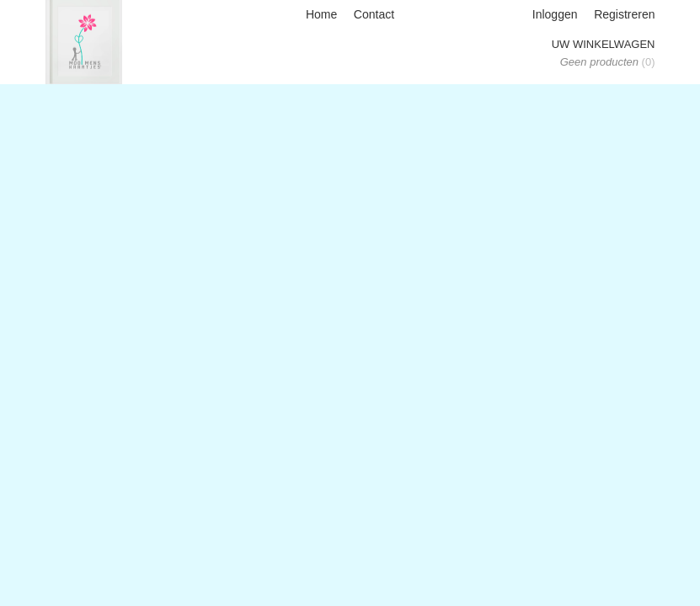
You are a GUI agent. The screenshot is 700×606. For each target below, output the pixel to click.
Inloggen (555, 14)
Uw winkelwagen (604, 44)
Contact (374, 14)
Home (321, 14)
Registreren (624, 14)
